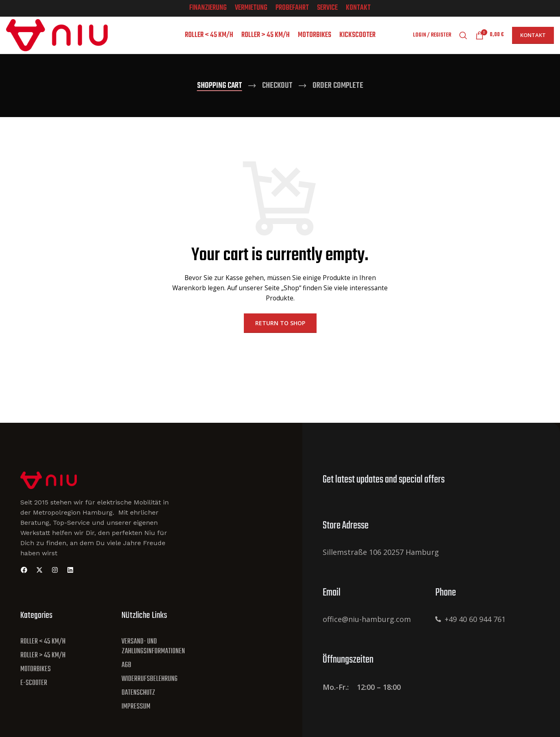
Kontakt (533, 39)
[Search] (463, 39)
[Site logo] (57, 38)
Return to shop (280, 330)
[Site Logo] (49, 486)
